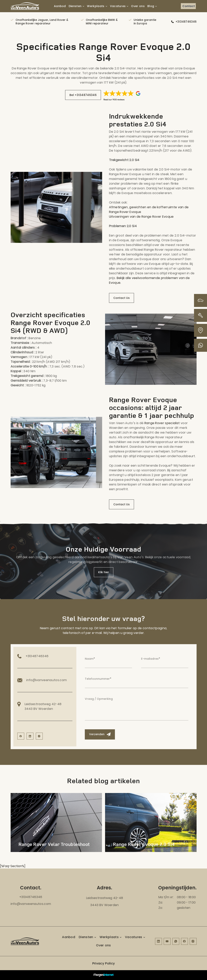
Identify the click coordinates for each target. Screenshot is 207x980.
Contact (189, 6)
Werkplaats (96, 6)
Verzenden (100, 734)
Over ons (138, 6)
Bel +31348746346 (83, 95)
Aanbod (60, 6)
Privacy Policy (103, 963)
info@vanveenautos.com (31, 904)
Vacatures (118, 6)
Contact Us (122, 298)
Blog (151, 6)
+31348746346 (186, 22)
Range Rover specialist (162, 423)
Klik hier (104, 572)
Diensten (75, 6)
